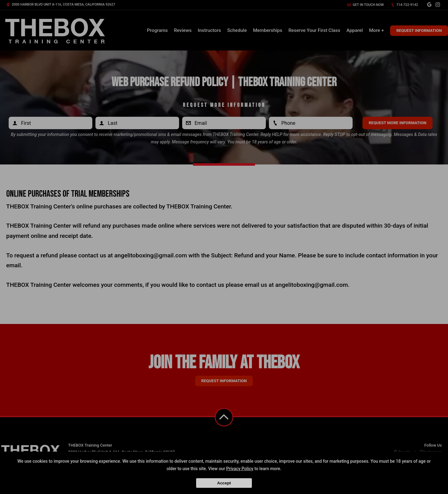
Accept (224, 483)
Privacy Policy (240, 469)
